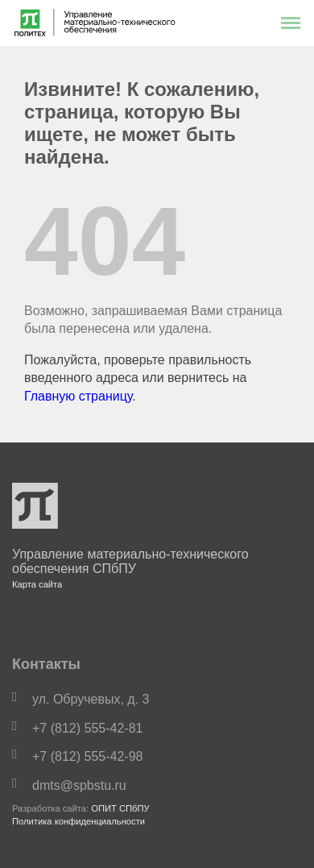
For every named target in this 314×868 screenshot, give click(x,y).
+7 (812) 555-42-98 (87, 756)
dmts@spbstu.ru (79, 785)
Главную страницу (78, 396)
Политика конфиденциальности (78, 821)
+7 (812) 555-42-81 (87, 728)
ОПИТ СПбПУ (120, 808)
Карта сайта (37, 584)
